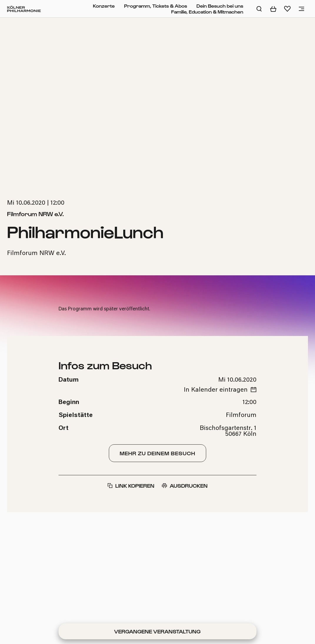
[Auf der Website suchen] (259, 9)
